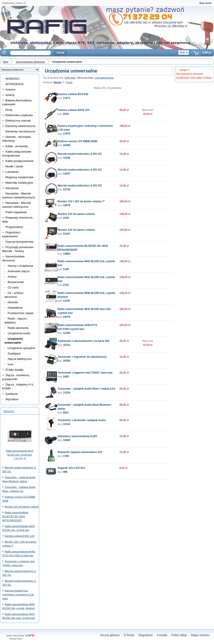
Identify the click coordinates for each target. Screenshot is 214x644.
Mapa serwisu (201, 635)
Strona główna (110, 635)
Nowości (9, 411)
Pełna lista (70, 78)
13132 (67, 424)
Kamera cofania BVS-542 (73, 94)
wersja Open (16, 639)
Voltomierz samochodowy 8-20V (77, 436)
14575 (67, 317)
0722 (66, 285)
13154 (67, 393)
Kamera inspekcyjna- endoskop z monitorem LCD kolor (18, 594)
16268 (67, 145)
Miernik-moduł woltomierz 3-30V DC (80, 154)
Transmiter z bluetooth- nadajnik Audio (82, 420)
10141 (67, 345)
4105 (66, 218)
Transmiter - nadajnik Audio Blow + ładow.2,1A (86, 389)
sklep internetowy (15, 636)
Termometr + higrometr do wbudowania (82, 357)
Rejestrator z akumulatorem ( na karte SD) (84, 341)
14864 (67, 254)
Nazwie (58, 82)
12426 (67, 158)
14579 (67, 205)
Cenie (69, 82)
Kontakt (162, 635)
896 (65, 472)
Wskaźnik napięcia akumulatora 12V (80, 452)
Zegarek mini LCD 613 (71, 468)
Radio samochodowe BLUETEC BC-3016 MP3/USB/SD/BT (15, 516)
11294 (67, 333)
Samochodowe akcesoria (30, 62)
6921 (66, 413)
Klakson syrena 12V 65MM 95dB (77, 141)
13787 (67, 301)
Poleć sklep (179, 635)
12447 (67, 174)
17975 (67, 134)
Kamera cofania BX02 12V (20, 536)
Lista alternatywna (104, 78)
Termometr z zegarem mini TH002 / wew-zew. (85, 373)
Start (6, 62)
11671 (67, 98)
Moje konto (206, 3)
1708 (66, 456)
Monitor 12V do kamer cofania (22, 506)
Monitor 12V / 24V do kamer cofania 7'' (81, 201)
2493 (66, 377)
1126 (66, 269)
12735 (67, 189)
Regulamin (146, 635)
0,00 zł (207, 52)
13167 (67, 234)
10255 (67, 361)
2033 (66, 114)
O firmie (129, 635)
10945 (67, 440)
